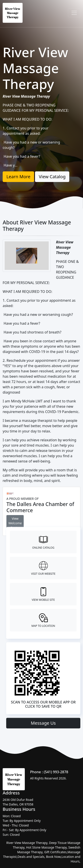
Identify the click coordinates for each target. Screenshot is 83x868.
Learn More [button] (18, 177)
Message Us (43, 723)
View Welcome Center (15, 523)
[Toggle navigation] (74, 13)
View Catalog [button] (52, 177)
